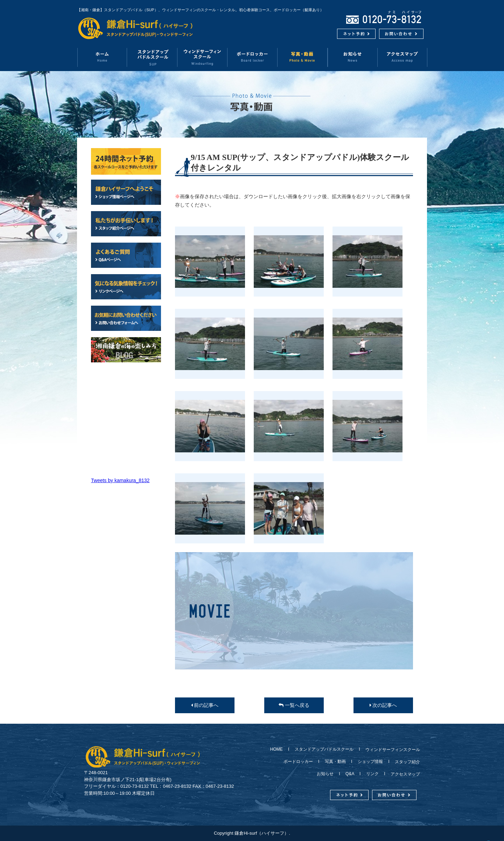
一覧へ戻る (294, 705)
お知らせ (353, 57)
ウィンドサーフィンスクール (202, 57)
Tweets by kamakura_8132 (120, 480)
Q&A (350, 774)
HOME (279, 749)
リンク (372, 774)
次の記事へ (383, 705)
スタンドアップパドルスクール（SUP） (152, 57)
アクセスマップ (402, 57)
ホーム (102, 57)
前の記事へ (205, 705)
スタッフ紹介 (405, 762)
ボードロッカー (253, 57)
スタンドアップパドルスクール (324, 749)
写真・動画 (303, 57)
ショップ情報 (370, 762)
